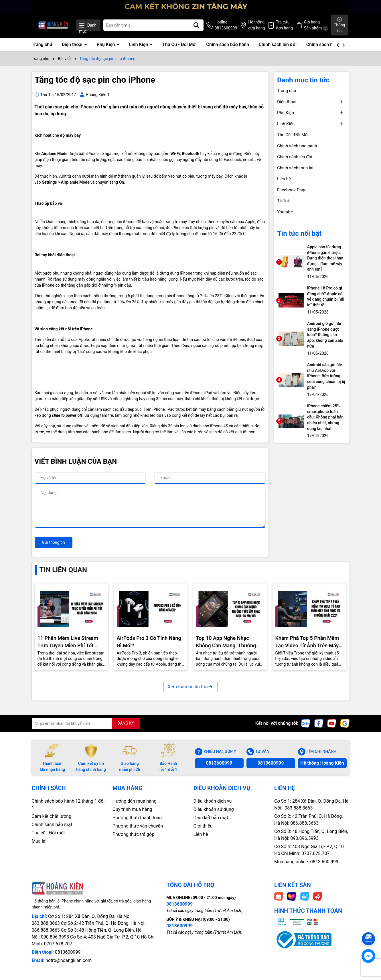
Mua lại (39, 841)
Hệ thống (256, 25)
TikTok (284, 201)
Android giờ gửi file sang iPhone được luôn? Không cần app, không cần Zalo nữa (325, 335)
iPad (251, 340)
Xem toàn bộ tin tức (191, 687)
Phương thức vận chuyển (138, 826)
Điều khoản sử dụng (214, 809)
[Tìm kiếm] (196, 25)
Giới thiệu (203, 826)
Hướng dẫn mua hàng (135, 801)
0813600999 (219, 763)
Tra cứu (284, 25)
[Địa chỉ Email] (86, 723)
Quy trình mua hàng (132, 809)
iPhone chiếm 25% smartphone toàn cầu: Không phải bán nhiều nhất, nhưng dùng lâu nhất (325, 417)
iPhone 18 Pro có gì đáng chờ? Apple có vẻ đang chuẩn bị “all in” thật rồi (326, 296)
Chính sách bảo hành (228, 44)
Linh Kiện (139, 44)
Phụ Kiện (106, 44)
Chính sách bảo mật (52, 825)
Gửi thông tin (54, 542)
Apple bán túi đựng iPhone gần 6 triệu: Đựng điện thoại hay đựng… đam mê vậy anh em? (325, 258)
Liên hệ (284, 179)
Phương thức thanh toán (137, 818)
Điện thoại (73, 44)
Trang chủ (42, 44)
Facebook (233, 160)
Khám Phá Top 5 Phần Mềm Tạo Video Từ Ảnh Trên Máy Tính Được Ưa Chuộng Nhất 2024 (307, 642)
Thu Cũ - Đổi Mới (179, 44)
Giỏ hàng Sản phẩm (316, 25)
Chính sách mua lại (326, 44)
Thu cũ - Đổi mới (48, 833)
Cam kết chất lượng (52, 816)
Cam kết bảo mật (211, 818)
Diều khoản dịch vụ (213, 801)
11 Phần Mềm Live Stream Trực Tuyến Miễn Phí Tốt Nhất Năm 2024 (68, 642)
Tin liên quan (63, 570)
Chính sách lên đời (278, 44)
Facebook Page (292, 190)
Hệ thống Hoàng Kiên (322, 763)
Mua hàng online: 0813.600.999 (306, 862)
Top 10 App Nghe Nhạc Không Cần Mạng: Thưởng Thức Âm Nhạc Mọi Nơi (226, 642)
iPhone (86, 107)
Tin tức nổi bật (299, 233)
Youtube (285, 212)
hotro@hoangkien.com (69, 960)
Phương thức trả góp (133, 834)
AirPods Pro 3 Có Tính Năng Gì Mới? (149, 642)
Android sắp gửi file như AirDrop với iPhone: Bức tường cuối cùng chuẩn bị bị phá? (326, 376)
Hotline (226, 25)
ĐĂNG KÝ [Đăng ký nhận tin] (126, 723)
